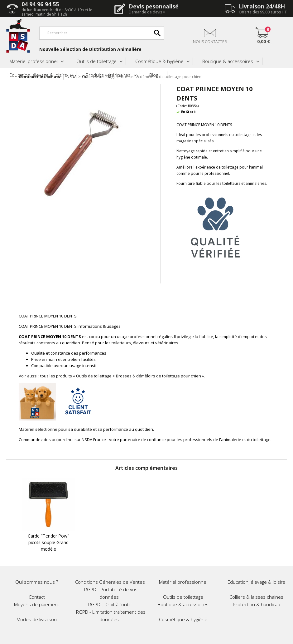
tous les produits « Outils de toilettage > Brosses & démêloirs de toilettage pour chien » (122, 376)
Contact (37, 597)
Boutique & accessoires (228, 61)
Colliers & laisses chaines (256, 597)
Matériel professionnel (34, 61)
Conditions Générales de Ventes (110, 582)
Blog (154, 75)
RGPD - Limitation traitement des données (111, 616)
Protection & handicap (257, 604)
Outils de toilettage (96, 61)
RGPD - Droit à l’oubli (110, 604)
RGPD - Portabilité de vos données (111, 593)
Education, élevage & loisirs (38, 75)
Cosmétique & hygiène (159, 61)
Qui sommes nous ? (37, 582)
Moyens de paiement (37, 604)
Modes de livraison (37, 619)
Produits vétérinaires (108, 75)
